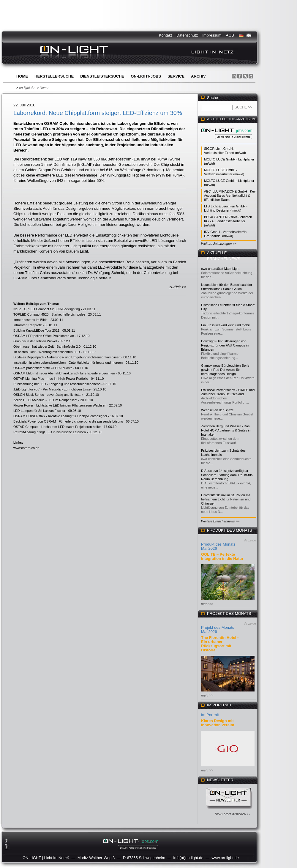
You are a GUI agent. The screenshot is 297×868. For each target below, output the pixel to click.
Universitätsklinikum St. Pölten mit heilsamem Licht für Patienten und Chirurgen (226, 499)
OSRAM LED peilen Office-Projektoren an (44, 336)
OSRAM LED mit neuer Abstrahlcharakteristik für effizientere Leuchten (64, 373)
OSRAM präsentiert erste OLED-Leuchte (43, 368)
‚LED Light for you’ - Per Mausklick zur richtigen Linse (52, 389)
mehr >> (207, 604)
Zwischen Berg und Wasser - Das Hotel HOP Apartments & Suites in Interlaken (226, 430)
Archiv (198, 76)
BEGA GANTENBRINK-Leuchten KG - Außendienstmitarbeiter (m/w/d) (228, 221)
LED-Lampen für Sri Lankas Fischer (39, 411)
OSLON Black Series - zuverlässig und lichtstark (48, 395)
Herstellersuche (54, 76)
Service (176, 76)
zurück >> (178, 287)
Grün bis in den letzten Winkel (35, 341)
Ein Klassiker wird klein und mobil (225, 325)
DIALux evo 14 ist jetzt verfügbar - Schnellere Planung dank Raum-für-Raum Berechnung (227, 475)
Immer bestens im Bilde (30, 320)
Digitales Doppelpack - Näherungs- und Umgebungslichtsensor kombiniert (67, 357)
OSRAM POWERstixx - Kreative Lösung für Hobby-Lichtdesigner (60, 416)
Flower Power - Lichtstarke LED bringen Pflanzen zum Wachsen (60, 405)
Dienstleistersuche (102, 76)
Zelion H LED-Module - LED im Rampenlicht (45, 400)
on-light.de (27, 88)
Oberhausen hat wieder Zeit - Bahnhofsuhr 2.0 (47, 346)
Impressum (212, 35)
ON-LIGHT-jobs (146, 76)
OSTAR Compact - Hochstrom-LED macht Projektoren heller (57, 427)
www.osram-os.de (26, 448)
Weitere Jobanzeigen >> (219, 244)
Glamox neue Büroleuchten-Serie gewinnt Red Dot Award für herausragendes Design (225, 370)
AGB (230, 35)
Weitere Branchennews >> (220, 521)
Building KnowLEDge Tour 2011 (36, 330)
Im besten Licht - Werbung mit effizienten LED (47, 352)
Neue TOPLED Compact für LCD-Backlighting (47, 309)
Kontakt (165, 35)
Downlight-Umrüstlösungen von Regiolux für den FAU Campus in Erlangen (225, 345)
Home (22, 76)
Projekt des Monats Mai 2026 (218, 630)
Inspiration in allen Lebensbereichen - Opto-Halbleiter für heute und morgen (68, 363)
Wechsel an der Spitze (217, 410)
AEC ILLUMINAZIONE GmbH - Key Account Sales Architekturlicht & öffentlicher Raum (230, 196)
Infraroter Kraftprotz (27, 325)
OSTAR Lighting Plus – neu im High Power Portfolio (51, 379)
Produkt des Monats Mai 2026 (218, 546)
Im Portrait (210, 715)
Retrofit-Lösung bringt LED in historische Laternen (50, 432)
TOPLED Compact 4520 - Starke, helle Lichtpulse (49, 314)
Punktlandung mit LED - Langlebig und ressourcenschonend (57, 384)
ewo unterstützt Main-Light (220, 269)
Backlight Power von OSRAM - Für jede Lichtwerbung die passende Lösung (68, 421)
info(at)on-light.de (188, 858)
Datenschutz (187, 35)
